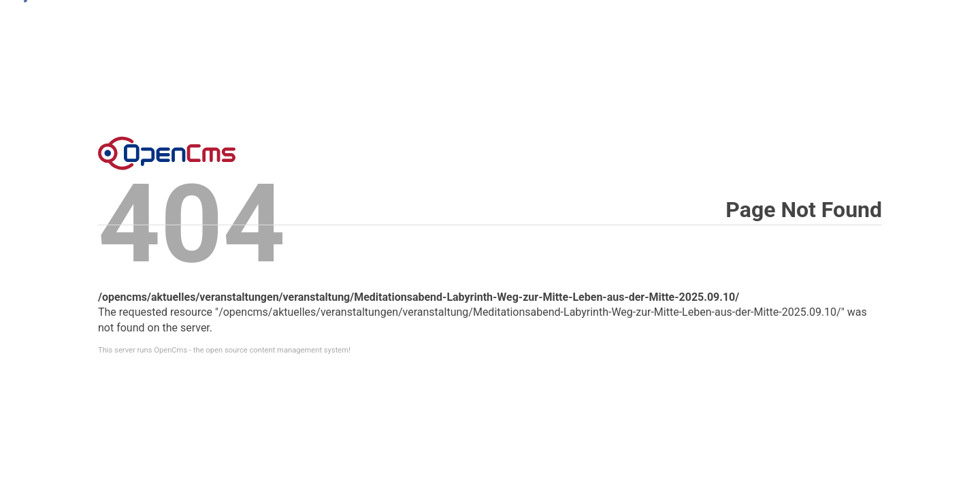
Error (167, 153)
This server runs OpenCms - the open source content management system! (224, 350)
